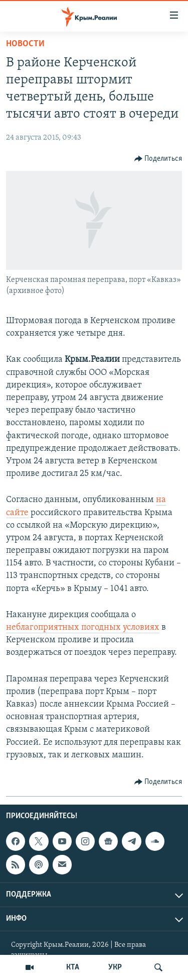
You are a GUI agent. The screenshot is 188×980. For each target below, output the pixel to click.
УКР (115, 967)
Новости (25, 44)
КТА (73, 967)
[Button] (158, 159)
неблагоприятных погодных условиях (83, 627)
